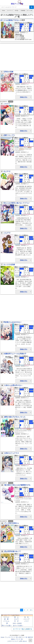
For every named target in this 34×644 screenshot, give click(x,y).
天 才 (27, 30)
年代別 (17, 11)
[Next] (31, 610)
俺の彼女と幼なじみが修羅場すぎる (17, 485)
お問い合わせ (23, 641)
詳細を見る (24, 97)
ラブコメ (17, 24)
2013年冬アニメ (25, 502)
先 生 (17, 26)
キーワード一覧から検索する (22, 629)
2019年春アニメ (24, 33)
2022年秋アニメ (25, 152)
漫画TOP (30, 637)
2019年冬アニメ (25, 84)
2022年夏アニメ (25, 434)
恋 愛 (27, 26)
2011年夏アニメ (25, 184)
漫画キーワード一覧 (17, 639)
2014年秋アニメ (25, 536)
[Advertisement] (17, 57)
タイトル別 (29, 11)
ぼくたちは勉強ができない (10, 20)
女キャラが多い (18, 626)
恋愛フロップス (9, 135)
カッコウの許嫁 (9, 265)
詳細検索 (23, 11)
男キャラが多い (7, 626)
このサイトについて (13, 641)
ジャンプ (27, 28)
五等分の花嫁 (8, 72)
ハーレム (17, 30)
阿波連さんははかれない (12, 322)
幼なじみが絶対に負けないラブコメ (17, 203)
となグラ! (7, 233)
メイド (26, 621)
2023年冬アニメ (25, 366)
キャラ (17, 28)
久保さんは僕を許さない (13, 385)
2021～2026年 (17, 623)
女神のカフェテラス (12, 453)
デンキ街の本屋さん (12, 523)
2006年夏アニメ (25, 245)
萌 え (27, 24)
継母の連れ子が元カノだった (15, 417)
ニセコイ (7, 104)
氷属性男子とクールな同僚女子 (15, 354)
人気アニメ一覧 (23, 637)
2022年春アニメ (25, 277)
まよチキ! (7, 171)
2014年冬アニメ (25, 116)
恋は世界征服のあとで (12, 551)
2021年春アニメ (25, 215)
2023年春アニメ (25, 466)
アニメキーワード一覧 (11, 637)
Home (3, 11)
